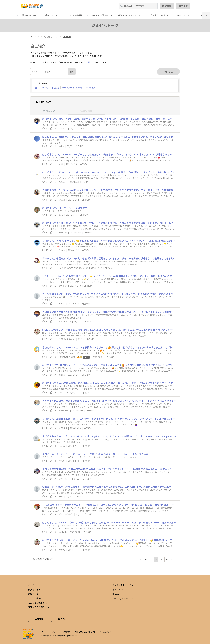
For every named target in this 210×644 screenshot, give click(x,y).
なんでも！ (45, 88)
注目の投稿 (86, 111)
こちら (87, 62)
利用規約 (67, 632)
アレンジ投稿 (76, 15)
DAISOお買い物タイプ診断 (72, 88)
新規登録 (167, 6)
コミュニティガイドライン (85, 632)
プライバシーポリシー (50, 632)
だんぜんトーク (51, 37)
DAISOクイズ (90, 88)
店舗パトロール (52, 15)
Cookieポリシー (107, 632)
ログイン (183, 6)
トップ (36, 37)
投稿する (168, 72)
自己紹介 (56, 88)
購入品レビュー (29, 15)
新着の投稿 (49, 111)
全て (37, 88)
